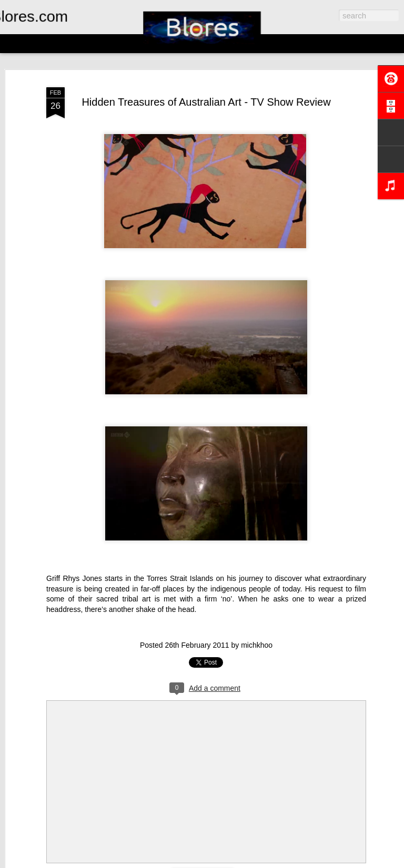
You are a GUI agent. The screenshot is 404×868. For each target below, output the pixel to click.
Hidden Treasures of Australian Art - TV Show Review (206, 102)
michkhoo (257, 645)
